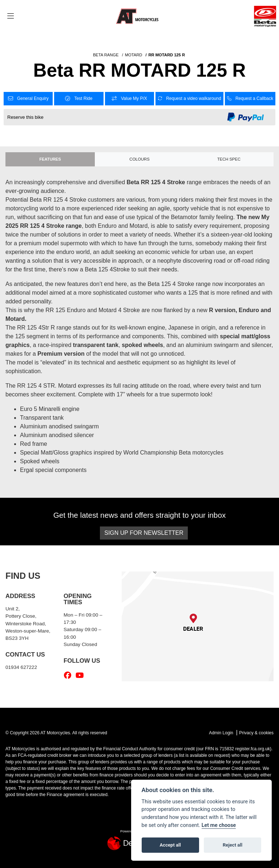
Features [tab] (50, 159)
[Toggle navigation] (11, 16)
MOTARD (134, 55)
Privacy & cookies (256, 733)
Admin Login (221, 733)
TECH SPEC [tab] (229, 159)
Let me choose (219, 825)
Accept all (170, 845)
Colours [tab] (139, 159)
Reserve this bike (25, 117)
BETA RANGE (106, 55)
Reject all (232, 845)
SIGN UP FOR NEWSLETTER (144, 533)
